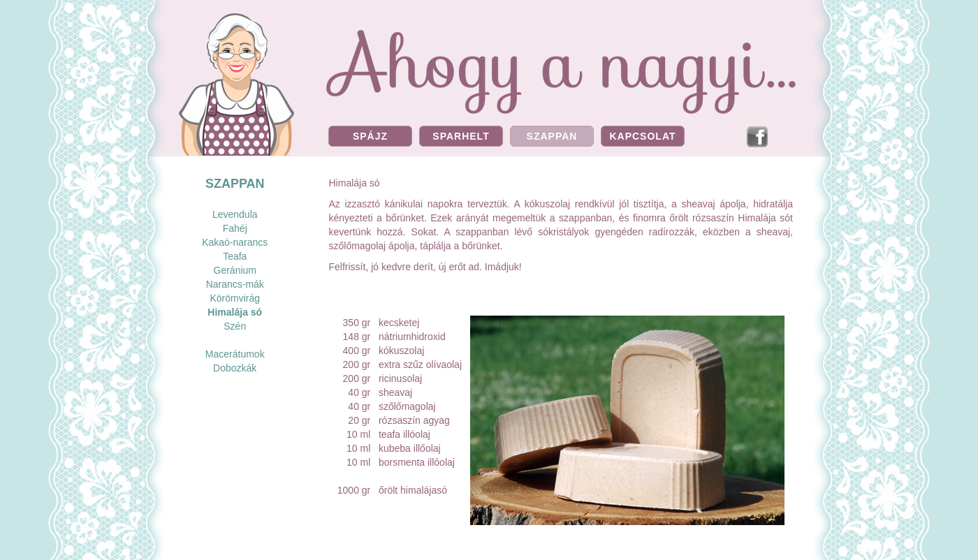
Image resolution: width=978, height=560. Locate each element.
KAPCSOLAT (642, 136)
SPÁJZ (370, 136)
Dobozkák (235, 368)
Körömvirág (235, 298)
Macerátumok (235, 354)
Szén (235, 326)
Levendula (235, 214)
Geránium (235, 270)
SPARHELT (461, 136)
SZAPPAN (552, 136)
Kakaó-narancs (235, 242)
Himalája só (235, 312)
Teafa (235, 256)
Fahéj (235, 228)
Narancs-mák (235, 284)
